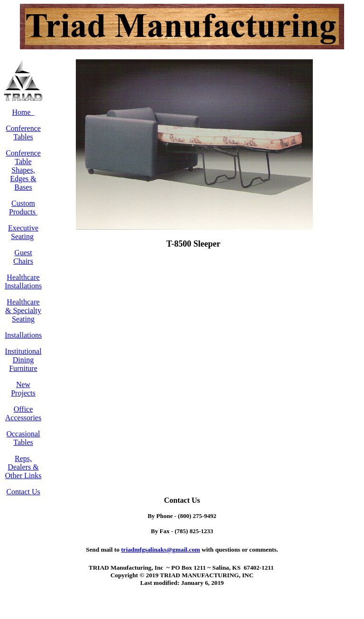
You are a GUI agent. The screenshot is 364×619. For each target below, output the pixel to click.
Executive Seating (23, 232)
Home (23, 112)
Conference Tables (23, 133)
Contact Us (23, 492)
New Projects (23, 389)
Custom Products (23, 208)
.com (160, 550)
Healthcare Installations (23, 282)
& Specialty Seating (23, 315)
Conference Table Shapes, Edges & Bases (23, 170)
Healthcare (23, 302)
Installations (23, 335)
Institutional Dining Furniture (23, 360)
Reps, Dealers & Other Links (23, 467)
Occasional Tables (23, 438)
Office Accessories (23, 413)
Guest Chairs (23, 257)
